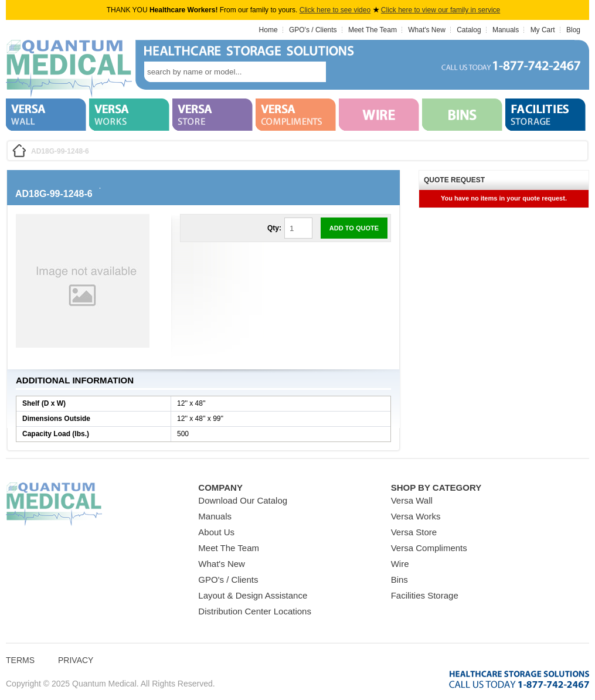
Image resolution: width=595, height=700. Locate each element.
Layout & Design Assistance (253, 595)
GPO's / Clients (313, 30)
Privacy (76, 660)
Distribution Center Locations (255, 611)
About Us (216, 532)
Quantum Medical (54, 504)
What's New (427, 30)
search (344, 72)
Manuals (506, 30)
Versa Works (416, 516)
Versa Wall (412, 500)
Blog (573, 30)
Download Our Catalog (243, 500)
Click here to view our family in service (441, 10)
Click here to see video (335, 10)
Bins (399, 580)
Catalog (469, 30)
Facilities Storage (425, 595)
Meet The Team (373, 30)
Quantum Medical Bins (69, 69)
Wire (400, 564)
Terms (20, 660)
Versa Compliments (429, 548)
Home (268, 30)
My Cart (543, 30)
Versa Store (414, 532)
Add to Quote (354, 228)
